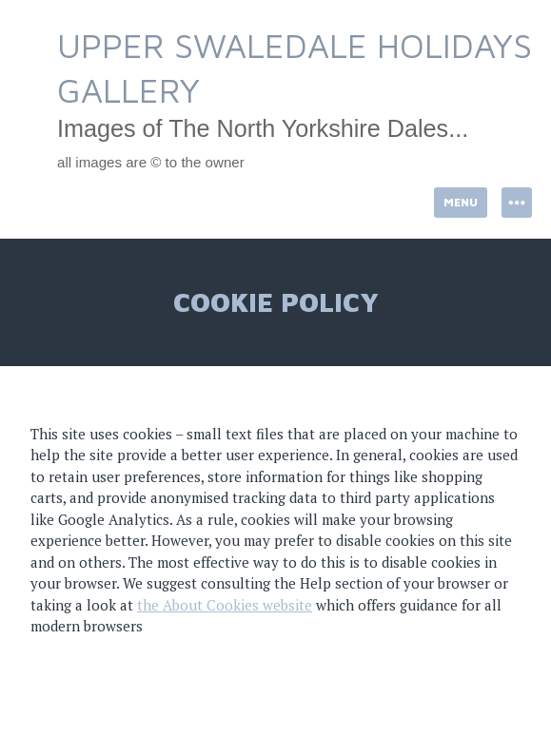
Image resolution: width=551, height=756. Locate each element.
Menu (461, 202)
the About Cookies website (225, 605)
